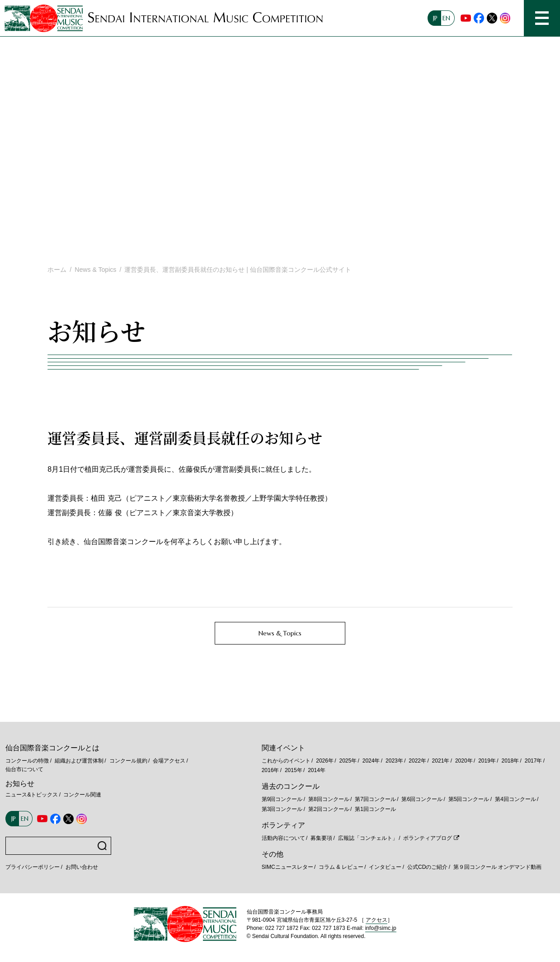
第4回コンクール (515, 799)
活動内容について (283, 838)
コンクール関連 (82, 795)
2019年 (487, 761)
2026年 (325, 761)
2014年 (317, 770)
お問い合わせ (82, 867)
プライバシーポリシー (33, 867)
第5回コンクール (469, 799)
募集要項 (321, 838)
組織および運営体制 (79, 761)
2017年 (534, 761)
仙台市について (24, 769)
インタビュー (385, 867)
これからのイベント (286, 761)
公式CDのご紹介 (427, 867)
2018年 (510, 761)
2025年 (348, 761)
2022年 (417, 761)
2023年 (394, 761)
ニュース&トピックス (32, 795)
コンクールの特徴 (27, 761)
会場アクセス (169, 761)
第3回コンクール (282, 809)
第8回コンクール (329, 799)
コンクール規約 (128, 761)
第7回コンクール (375, 799)
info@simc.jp (381, 928)
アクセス (376, 920)
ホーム (57, 270)
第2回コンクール (329, 809)
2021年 (441, 761)
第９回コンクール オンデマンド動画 (497, 867)
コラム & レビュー (341, 867)
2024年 (371, 761)
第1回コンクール (375, 809)
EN (446, 18)
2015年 (294, 770)
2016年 (271, 770)
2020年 (464, 761)
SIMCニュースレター (287, 867)
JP (435, 18)
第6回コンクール (422, 799)
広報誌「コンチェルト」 (368, 838)
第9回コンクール (282, 799)
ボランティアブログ (428, 838)
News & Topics (95, 270)
